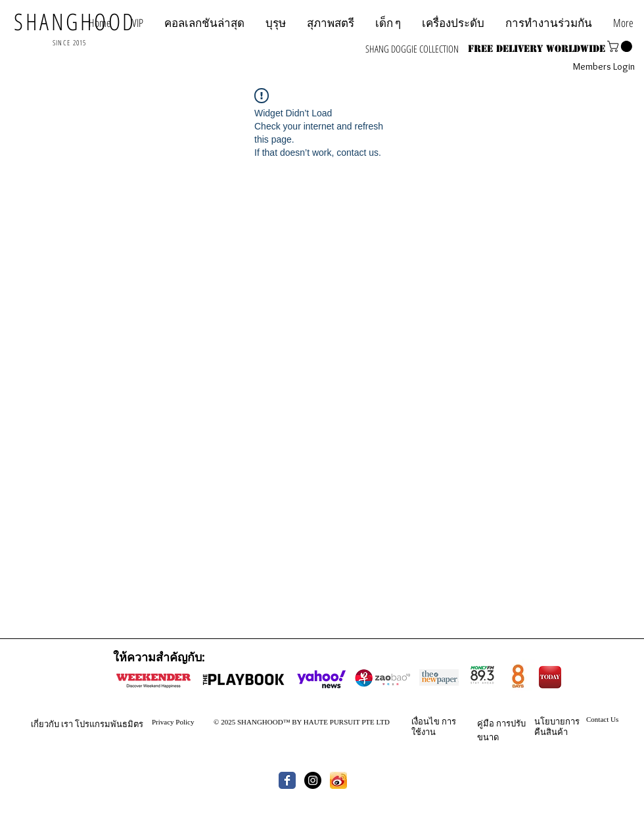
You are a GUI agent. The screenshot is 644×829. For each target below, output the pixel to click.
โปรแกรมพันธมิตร (109, 724)
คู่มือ (486, 723)
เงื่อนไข (425, 721)
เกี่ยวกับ (45, 724)
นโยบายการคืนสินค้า (557, 726)
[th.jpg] (338, 780)
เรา (67, 724)
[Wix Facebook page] (287, 780)
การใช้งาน (434, 726)
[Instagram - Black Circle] (313, 780)
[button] (549, 23)
